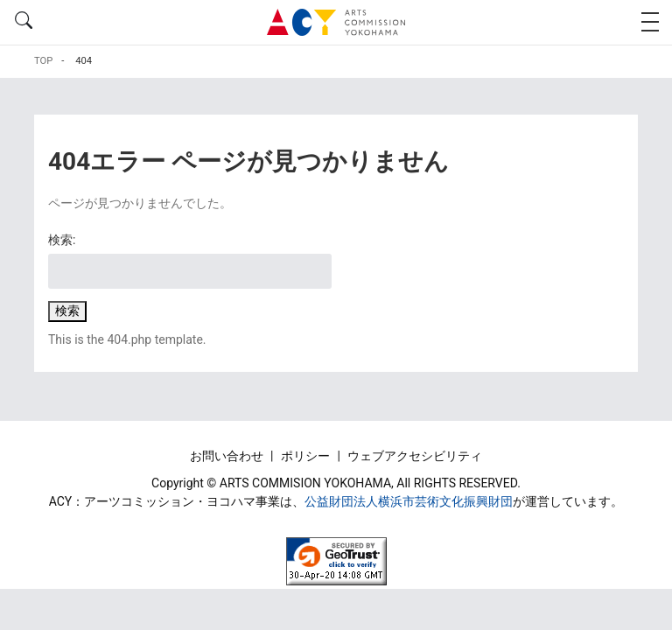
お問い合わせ (228, 456)
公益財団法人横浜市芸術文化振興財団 (409, 501)
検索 (67, 311)
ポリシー (307, 456)
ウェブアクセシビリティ (415, 456)
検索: (62, 240)
